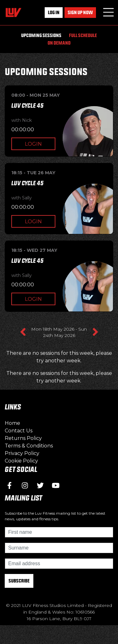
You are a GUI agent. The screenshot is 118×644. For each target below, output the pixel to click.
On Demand (59, 43)
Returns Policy (23, 438)
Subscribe (19, 581)
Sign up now (80, 12)
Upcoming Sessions (41, 35)
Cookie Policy (21, 461)
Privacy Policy (22, 453)
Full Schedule (83, 35)
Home (12, 423)
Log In (54, 12)
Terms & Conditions (29, 446)
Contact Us (19, 431)
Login (33, 144)
